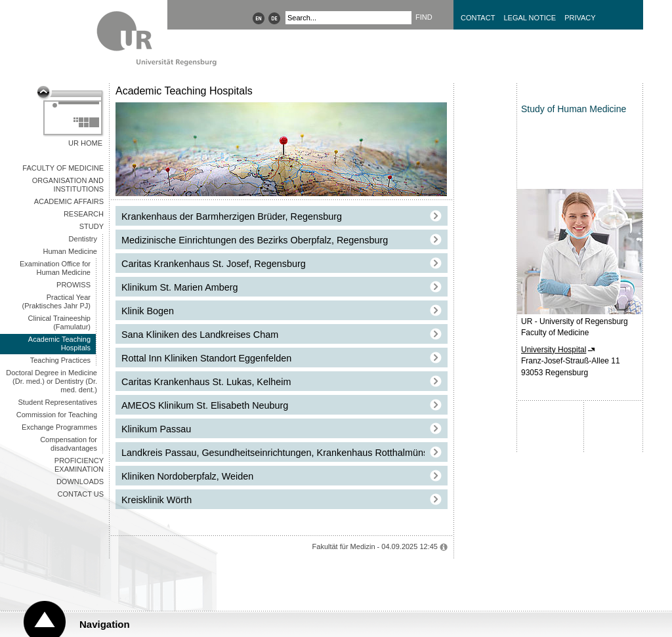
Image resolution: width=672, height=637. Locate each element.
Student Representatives (58, 402)
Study (92, 226)
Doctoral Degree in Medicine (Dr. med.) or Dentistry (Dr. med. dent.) (52, 381)
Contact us (81, 494)
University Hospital (554, 350)
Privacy (580, 18)
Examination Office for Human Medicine (55, 268)
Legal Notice (530, 18)
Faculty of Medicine (63, 168)
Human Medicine (70, 251)
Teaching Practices (60, 360)
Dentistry (83, 239)
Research (84, 214)
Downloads (80, 482)
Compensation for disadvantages (69, 444)
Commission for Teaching (57, 415)
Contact (478, 18)
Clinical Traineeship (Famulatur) (59, 322)
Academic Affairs (69, 201)
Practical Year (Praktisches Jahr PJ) (56, 301)
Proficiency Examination (79, 465)
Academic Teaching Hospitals (59, 343)
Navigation (105, 624)
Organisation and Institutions (68, 185)
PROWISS (73, 285)
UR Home (85, 143)
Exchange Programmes (59, 427)
